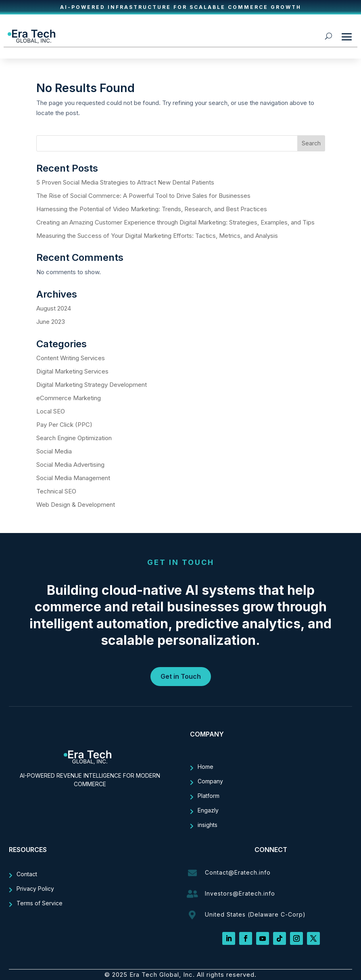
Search (311, 143)
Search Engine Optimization (74, 438)
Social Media (54, 451)
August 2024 (54, 308)
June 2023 (51, 322)
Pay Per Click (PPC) (64, 425)
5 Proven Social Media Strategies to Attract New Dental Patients (125, 182)
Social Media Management (73, 478)
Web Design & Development (76, 505)
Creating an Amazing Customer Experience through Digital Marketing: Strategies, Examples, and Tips (176, 222)
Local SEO (51, 411)
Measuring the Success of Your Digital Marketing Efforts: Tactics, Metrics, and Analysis (158, 236)
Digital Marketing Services (72, 371)
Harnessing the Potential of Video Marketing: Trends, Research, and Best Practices (152, 209)
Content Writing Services (71, 358)
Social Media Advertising (70, 465)
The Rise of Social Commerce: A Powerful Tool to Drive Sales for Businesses (144, 196)
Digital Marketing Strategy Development (92, 385)
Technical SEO (56, 491)
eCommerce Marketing (69, 398)
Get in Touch (181, 676)
